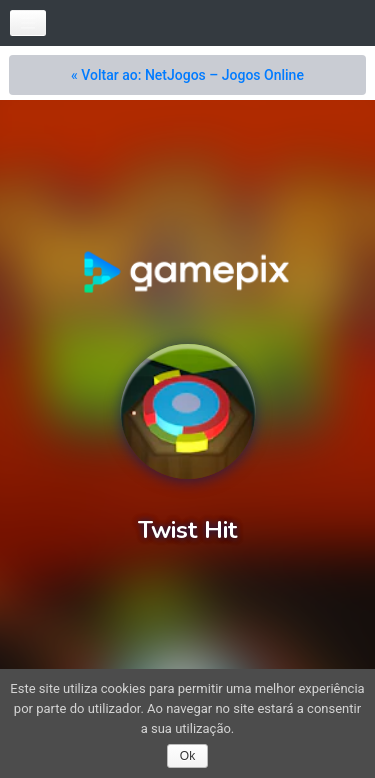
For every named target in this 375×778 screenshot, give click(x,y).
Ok (187, 756)
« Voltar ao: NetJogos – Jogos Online (187, 75)
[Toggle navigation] (28, 23)
